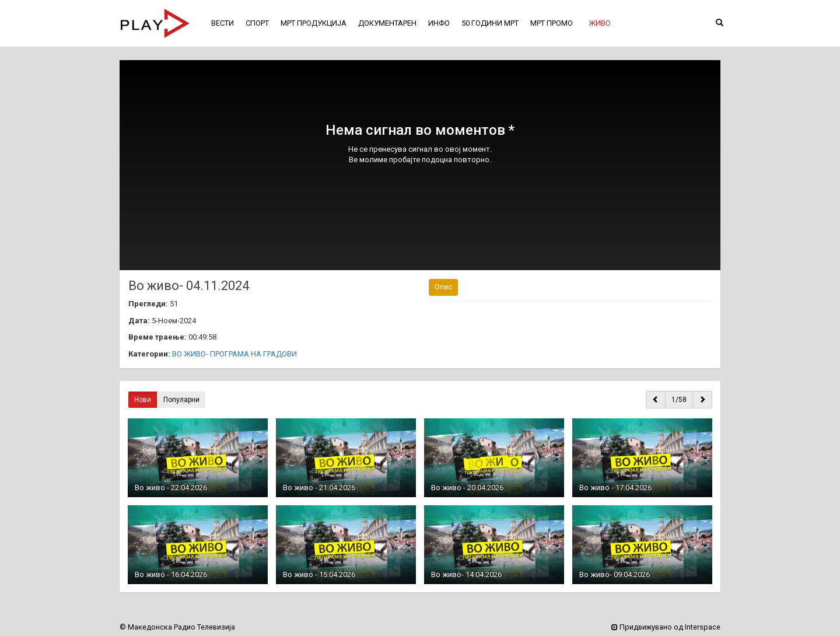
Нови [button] (143, 400)
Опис (443, 287)
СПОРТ (257, 23)
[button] (600, 23)
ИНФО (439, 23)
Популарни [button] (181, 400)
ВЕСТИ (223, 23)
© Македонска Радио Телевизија (177, 627)
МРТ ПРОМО (552, 23)
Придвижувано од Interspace (666, 627)
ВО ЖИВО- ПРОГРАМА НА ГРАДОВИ (235, 354)
